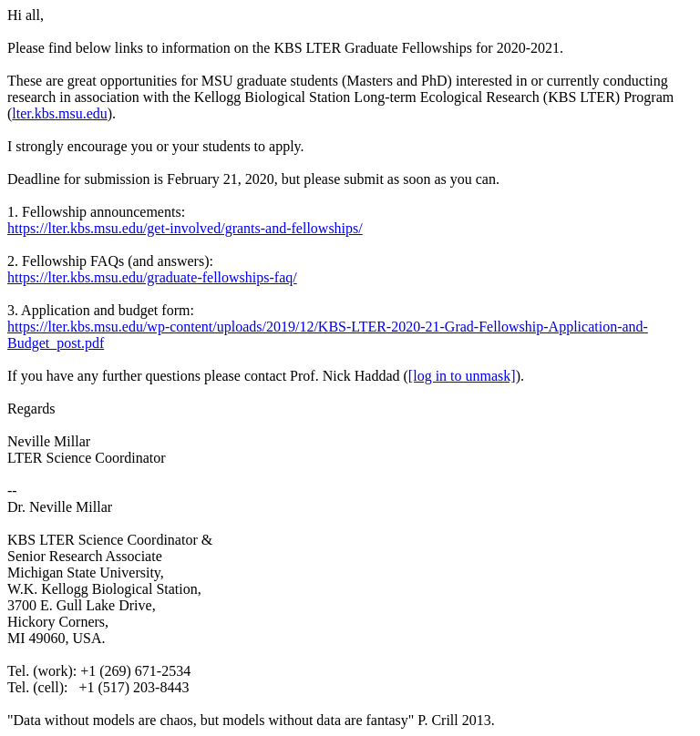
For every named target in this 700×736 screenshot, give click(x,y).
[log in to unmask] (462, 376)
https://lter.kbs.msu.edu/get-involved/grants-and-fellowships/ (185, 228)
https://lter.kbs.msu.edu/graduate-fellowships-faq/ (152, 277)
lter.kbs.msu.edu (59, 113)
